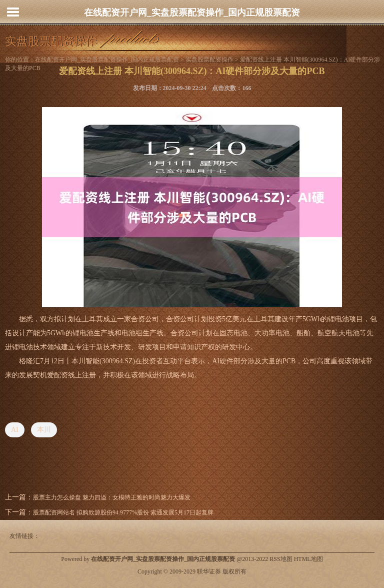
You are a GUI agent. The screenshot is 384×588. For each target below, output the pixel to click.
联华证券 (209, 571)
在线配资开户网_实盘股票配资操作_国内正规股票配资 (192, 13)
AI (15, 430)
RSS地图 (281, 559)
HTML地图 (308, 559)
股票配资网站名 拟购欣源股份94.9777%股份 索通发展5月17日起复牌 (123, 512)
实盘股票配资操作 (209, 60)
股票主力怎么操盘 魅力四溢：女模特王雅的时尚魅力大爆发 (112, 497)
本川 (44, 430)
